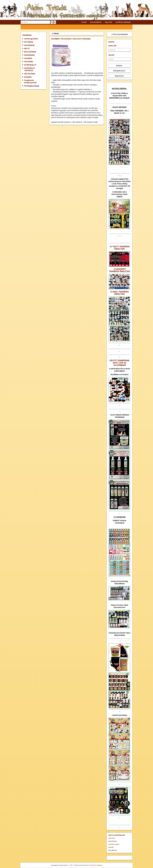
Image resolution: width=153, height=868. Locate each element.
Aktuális (111, 847)
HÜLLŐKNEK (29, 62)
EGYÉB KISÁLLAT (30, 65)
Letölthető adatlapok (123, 22)
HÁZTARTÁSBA (30, 74)
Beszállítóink (113, 850)
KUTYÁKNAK (29, 42)
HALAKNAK (28, 58)
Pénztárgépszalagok (32, 86)
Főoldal (84, 22)
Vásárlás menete (114, 844)
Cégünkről (112, 838)
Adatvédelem (113, 841)
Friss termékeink (120, 34)
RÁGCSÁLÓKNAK (30, 52)
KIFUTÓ (27, 49)
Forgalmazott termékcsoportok (30, 81)
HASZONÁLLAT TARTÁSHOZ (30, 69)
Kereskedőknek (96, 22)
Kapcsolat (108, 22)
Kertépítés (28, 77)
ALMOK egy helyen (31, 39)
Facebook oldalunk (96, 865)
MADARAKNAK (29, 55)
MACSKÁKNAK (29, 45)
